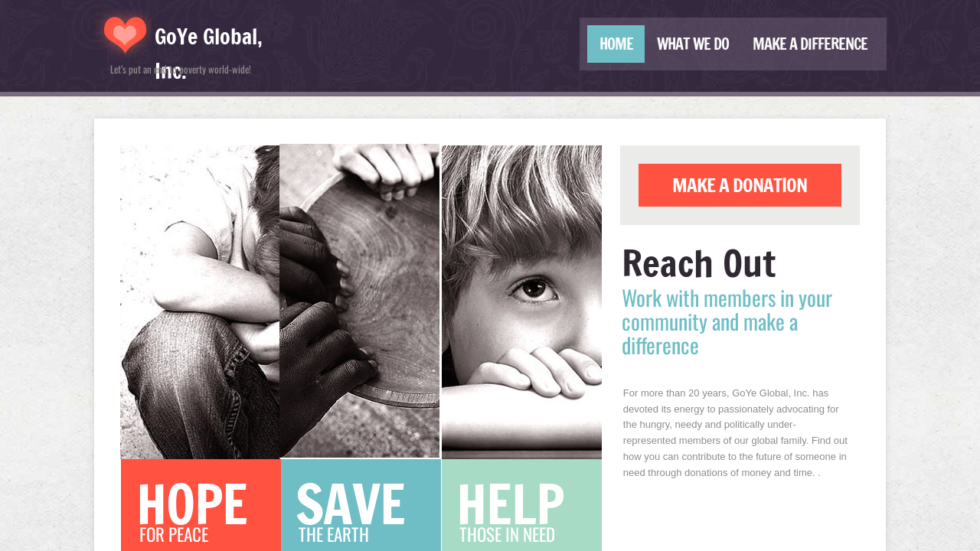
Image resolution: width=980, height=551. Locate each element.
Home (616, 44)
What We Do (693, 44)
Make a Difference (810, 44)
